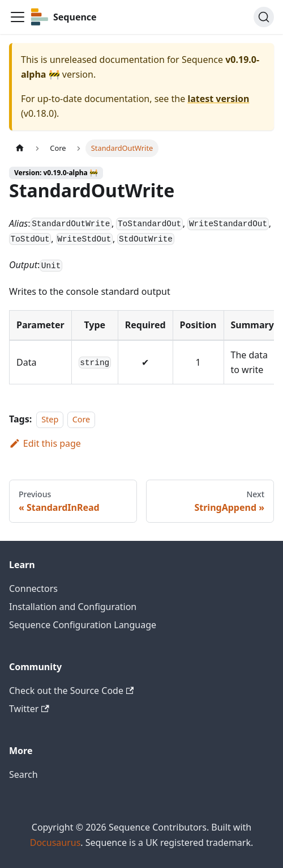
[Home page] (20, 148)
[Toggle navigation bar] (18, 17)
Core (82, 419)
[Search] (264, 17)
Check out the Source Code (71, 691)
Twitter (29, 709)
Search (23, 774)
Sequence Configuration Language (83, 625)
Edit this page (45, 443)
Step (50, 419)
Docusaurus (55, 842)
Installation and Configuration (73, 607)
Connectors (33, 588)
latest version (218, 99)
